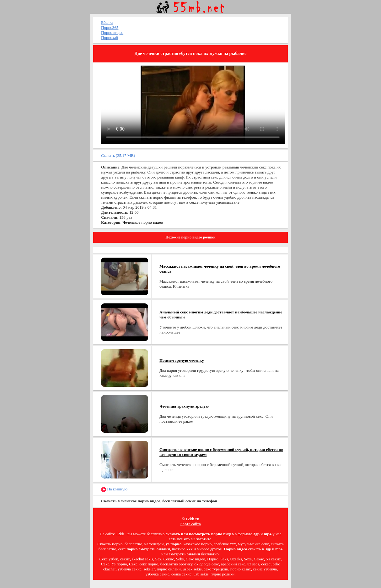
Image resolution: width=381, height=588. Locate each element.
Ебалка (107, 22)
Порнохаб (110, 37)
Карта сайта (190, 524)
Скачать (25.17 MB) (118, 155)
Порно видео (112, 32)
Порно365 (110, 27)
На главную (114, 489)
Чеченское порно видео (143, 222)
